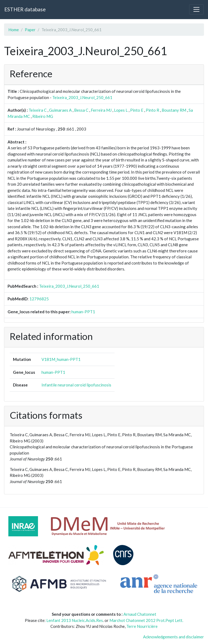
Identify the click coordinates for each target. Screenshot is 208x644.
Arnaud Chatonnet (140, 614)
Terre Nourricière (142, 626)
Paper (30, 30)
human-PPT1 (83, 312)
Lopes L (121, 110)
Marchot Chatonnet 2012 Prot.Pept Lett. (146, 620)
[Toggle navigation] (196, 9)
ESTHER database (25, 9)
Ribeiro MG (43, 116)
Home (14, 30)
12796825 (39, 299)
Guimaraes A (60, 110)
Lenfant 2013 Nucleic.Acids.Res (75, 620)
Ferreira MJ (101, 110)
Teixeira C (38, 110)
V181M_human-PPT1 (61, 359)
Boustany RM (174, 110)
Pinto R (152, 110)
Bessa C (81, 110)
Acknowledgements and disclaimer (174, 637)
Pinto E (137, 110)
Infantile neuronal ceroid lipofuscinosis (76, 385)
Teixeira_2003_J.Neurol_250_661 (82, 97)
